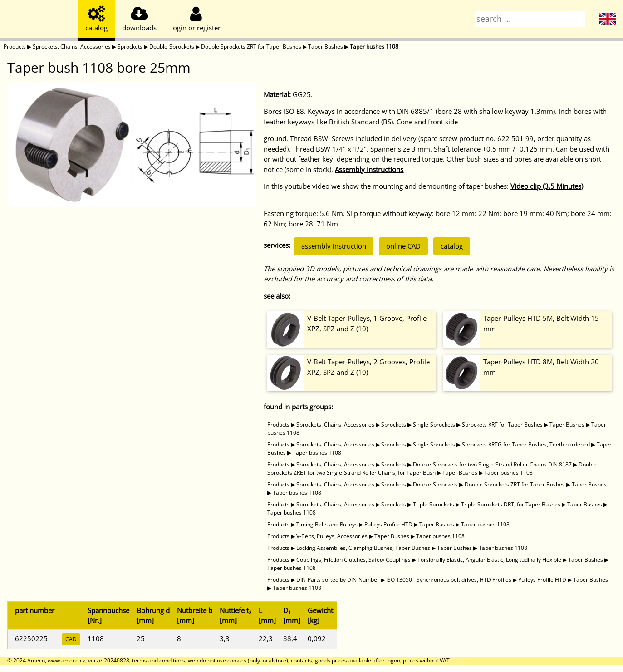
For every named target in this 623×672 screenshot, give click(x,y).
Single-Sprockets (434, 424)
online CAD (403, 246)
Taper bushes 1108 (374, 47)
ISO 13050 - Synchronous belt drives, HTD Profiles (449, 580)
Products (15, 47)
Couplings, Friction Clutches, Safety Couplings (353, 560)
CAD (71, 639)
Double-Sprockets (172, 47)
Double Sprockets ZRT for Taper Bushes (251, 47)
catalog (452, 246)
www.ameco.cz (66, 660)
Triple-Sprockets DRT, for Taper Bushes (511, 504)
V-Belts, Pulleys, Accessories (332, 536)
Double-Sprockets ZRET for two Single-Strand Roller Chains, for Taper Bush (433, 468)
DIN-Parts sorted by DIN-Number (338, 580)
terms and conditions (159, 660)
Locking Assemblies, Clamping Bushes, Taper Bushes (363, 548)
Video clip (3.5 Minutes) (547, 186)
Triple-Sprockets (434, 504)
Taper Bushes (326, 47)
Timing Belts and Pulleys (327, 524)
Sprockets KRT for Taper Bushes (502, 424)
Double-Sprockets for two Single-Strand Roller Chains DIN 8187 (492, 464)
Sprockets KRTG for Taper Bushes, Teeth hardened (526, 444)
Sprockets (130, 47)
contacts (302, 660)
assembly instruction (334, 246)
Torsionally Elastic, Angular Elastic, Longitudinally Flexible (489, 560)
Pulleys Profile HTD (388, 524)
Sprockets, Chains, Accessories (72, 47)
